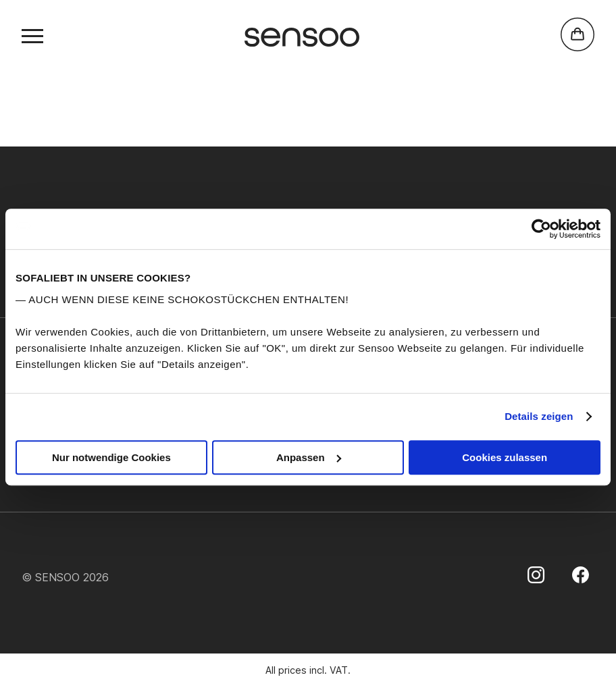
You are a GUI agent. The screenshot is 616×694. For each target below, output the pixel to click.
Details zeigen (539, 416)
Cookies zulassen (505, 457)
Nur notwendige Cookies (111, 457)
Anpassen (309, 457)
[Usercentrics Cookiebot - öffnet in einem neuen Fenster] (541, 229)
